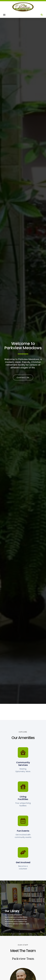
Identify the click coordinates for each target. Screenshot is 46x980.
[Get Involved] (23, 852)
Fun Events (23, 831)
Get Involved (23, 862)
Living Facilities (23, 798)
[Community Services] (23, 752)
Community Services (23, 764)
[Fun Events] (23, 821)
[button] (4, 15)
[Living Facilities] (23, 787)
